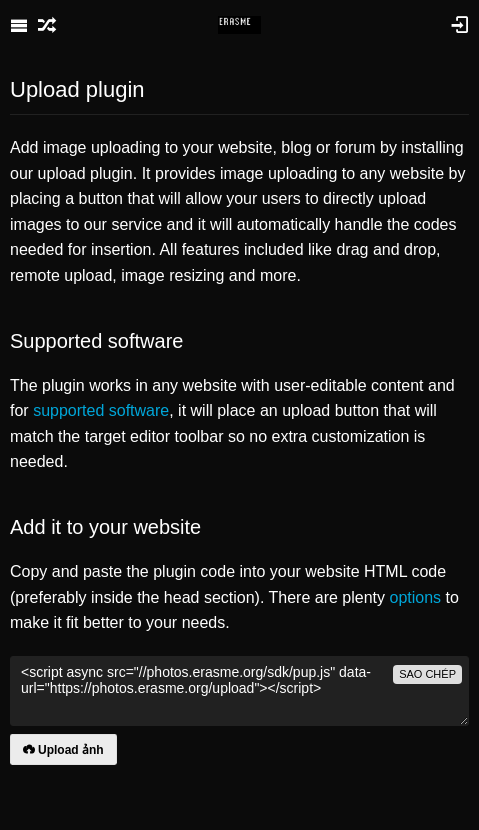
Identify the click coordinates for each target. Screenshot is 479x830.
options (415, 597)
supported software (101, 410)
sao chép (427, 674)
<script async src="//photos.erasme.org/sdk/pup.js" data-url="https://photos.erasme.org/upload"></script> (239, 691)
